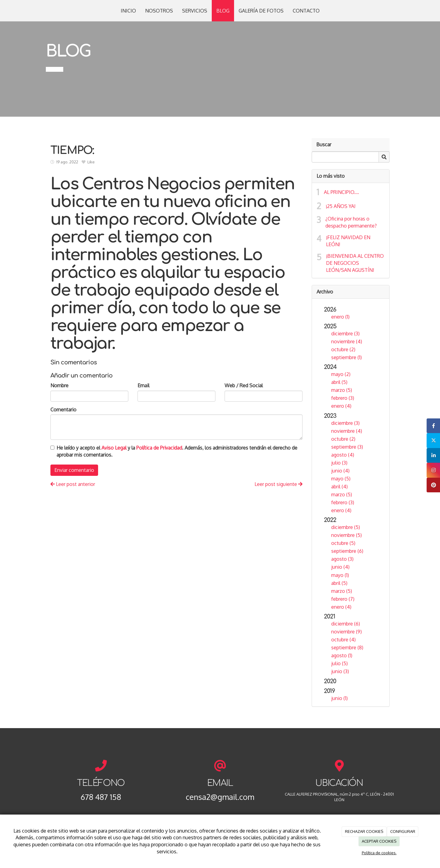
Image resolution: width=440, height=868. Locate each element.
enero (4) (341, 406)
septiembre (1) (346, 357)
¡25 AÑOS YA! (341, 206)
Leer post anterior (73, 484)
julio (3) (339, 463)
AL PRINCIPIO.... (341, 192)
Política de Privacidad (159, 448)
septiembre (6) (347, 551)
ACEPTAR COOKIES (379, 841)
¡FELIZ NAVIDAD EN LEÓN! (348, 241)
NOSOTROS (159, 11)
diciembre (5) (346, 527)
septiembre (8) (347, 647)
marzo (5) (342, 390)
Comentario (63, 410)
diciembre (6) (346, 624)
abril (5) (339, 382)
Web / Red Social (244, 385)
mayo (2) (341, 374)
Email (143, 385)
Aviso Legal (114, 448)
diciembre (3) (345, 334)
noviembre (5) (346, 535)
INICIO (128, 11)
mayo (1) (340, 575)
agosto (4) (343, 455)
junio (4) (340, 471)
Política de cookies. (379, 853)
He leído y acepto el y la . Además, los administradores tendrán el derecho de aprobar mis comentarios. (177, 451)
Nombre (59, 385)
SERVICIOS (195, 11)
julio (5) (339, 663)
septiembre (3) (347, 447)
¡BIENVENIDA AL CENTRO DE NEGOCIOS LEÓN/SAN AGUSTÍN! (355, 263)
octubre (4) (343, 640)
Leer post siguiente (279, 484)
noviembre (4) (347, 341)
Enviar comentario (74, 470)
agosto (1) (342, 655)
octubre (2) (343, 349)
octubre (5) (343, 543)
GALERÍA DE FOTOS (261, 11)
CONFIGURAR (403, 831)
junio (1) (339, 698)
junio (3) (340, 671)
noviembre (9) (346, 632)
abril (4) (339, 487)
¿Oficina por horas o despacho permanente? (351, 222)
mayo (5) (341, 479)
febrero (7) (343, 599)
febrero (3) (343, 398)
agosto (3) (342, 559)
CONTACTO (306, 11)
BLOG (223, 11)
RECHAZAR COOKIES (364, 831)
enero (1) (340, 317)
